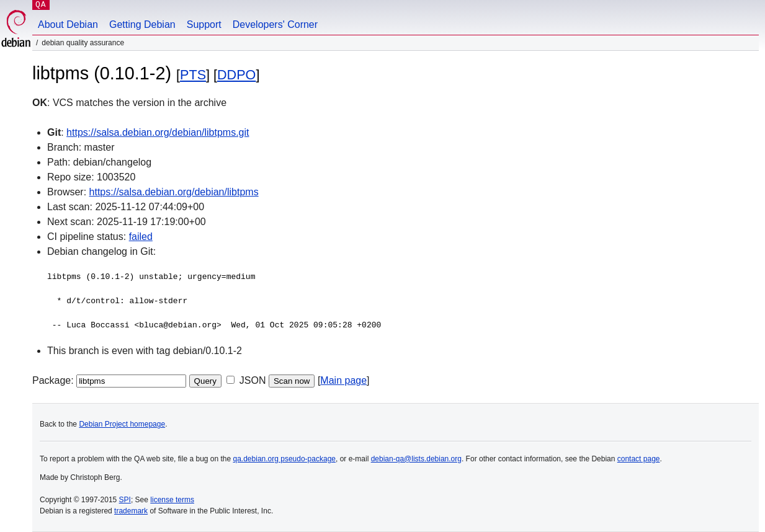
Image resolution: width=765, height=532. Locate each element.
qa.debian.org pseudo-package (284, 459)
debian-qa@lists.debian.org (416, 459)
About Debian (68, 24)
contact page (639, 459)
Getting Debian (142, 24)
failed (141, 237)
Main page (343, 380)
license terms (172, 500)
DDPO (236, 75)
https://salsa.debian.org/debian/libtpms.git (158, 132)
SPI (125, 500)
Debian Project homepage (122, 424)
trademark (131, 511)
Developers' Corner (275, 24)
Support (204, 24)
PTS (193, 75)
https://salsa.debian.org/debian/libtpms (174, 192)
